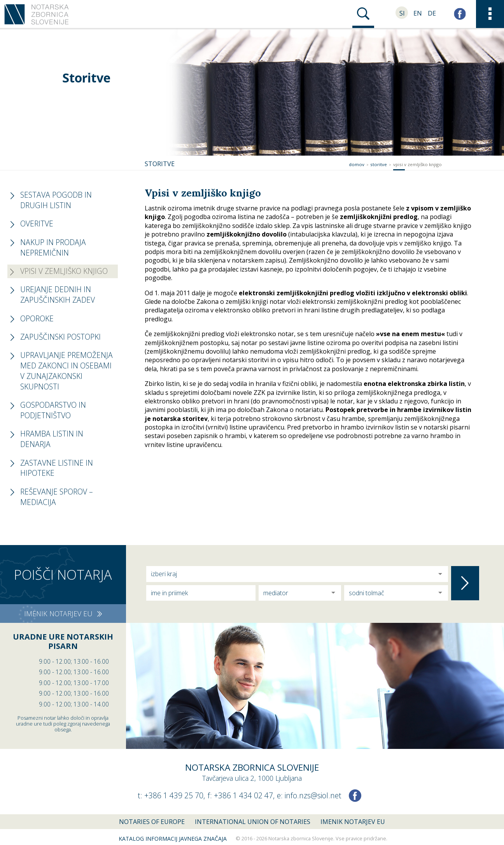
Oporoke (37, 318)
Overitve (37, 224)
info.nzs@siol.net (313, 795)
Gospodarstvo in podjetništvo (53, 410)
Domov (357, 164)
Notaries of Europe (152, 822)
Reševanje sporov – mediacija (57, 497)
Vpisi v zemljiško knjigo (417, 164)
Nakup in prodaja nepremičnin (53, 247)
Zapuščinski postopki (60, 337)
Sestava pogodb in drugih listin (56, 200)
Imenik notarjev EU (353, 822)
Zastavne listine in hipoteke (57, 468)
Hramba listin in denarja (52, 439)
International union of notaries (253, 822)
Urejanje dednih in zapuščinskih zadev (58, 295)
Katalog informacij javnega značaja (173, 839)
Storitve (379, 164)
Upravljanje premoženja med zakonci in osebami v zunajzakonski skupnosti (66, 371)
